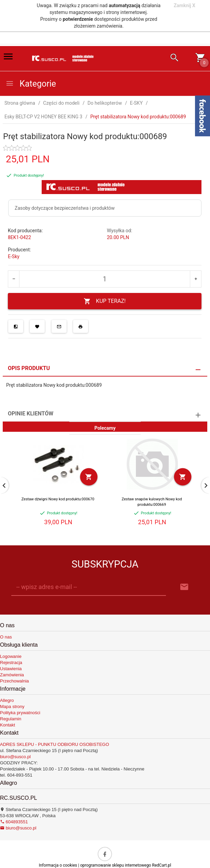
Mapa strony (12, 707)
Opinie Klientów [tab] (31, 414)
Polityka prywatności (20, 713)
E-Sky (14, 256)
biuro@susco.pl (15, 757)
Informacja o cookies (58, 865)
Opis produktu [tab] (29, 368)
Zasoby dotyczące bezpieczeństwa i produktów (65, 208)
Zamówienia (12, 675)
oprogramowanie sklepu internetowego (116, 865)
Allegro (7, 700)
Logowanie (11, 656)
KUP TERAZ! (105, 301)
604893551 (14, 822)
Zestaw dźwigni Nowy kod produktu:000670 (58, 499)
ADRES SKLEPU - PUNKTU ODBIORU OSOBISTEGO (54, 744)
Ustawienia (11, 669)
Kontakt (8, 725)
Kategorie (31, 84)
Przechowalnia (15, 681)
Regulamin (11, 719)
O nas (6, 637)
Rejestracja (11, 663)
